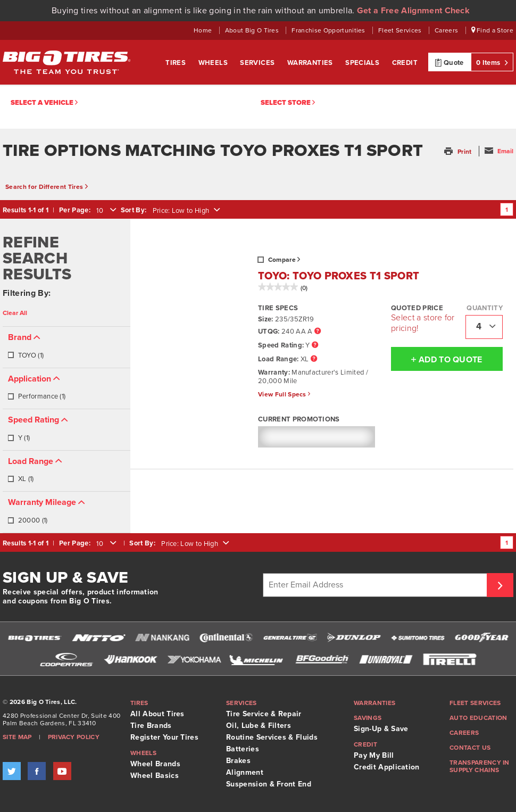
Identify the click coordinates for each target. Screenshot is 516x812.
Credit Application (387, 767)
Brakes (238, 761)
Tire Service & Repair (264, 714)
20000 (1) (27, 520)
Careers (447, 30)
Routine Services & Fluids (272, 737)
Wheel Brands (155, 764)
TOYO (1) (26, 355)
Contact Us (470, 748)
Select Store (288, 103)
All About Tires (157, 714)
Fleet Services (401, 30)
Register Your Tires (164, 737)
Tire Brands (151, 726)
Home (204, 30)
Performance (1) (36, 396)
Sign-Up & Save (381, 729)
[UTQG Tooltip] (318, 332)
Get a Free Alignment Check (413, 11)
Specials (363, 63)
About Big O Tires (253, 30)
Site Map (17, 737)
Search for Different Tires (47, 187)
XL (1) (20, 479)
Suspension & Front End (269, 784)
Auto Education (478, 718)
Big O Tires (66, 62)
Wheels (214, 63)
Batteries (243, 749)
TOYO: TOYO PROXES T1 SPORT (339, 276)
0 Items (492, 62)
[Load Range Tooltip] (314, 359)
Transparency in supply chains (480, 766)
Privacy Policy (74, 737)
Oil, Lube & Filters (259, 726)
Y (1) (19, 438)
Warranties (311, 63)
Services (258, 63)
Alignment (245, 772)
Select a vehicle (44, 103)
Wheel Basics (155, 776)
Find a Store (493, 30)
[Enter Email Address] (376, 585)
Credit (405, 63)
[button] (459, 152)
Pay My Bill (374, 755)
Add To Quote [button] (437, 359)
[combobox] (105, 211)
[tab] (66, 347)
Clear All (15, 313)
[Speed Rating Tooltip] (315, 346)
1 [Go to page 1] (507, 210)
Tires (176, 63)
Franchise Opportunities (329, 30)
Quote (449, 62)
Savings (368, 718)
